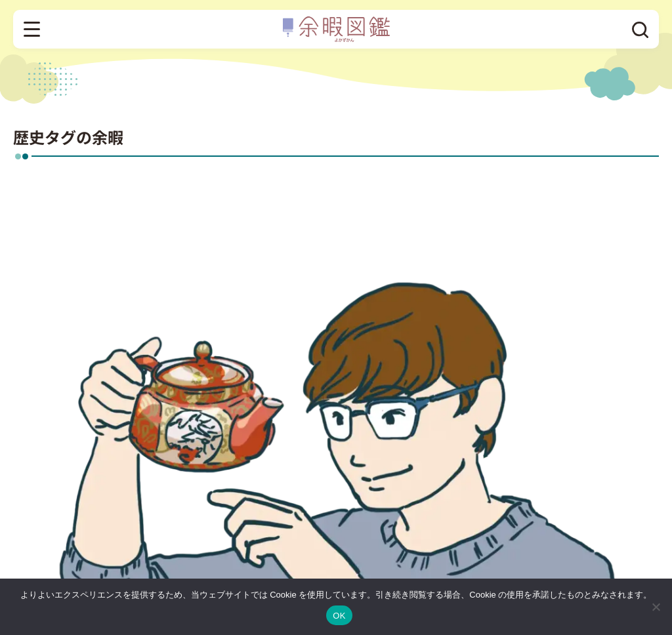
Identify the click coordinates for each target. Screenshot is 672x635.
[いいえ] (656, 607)
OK (339, 616)
